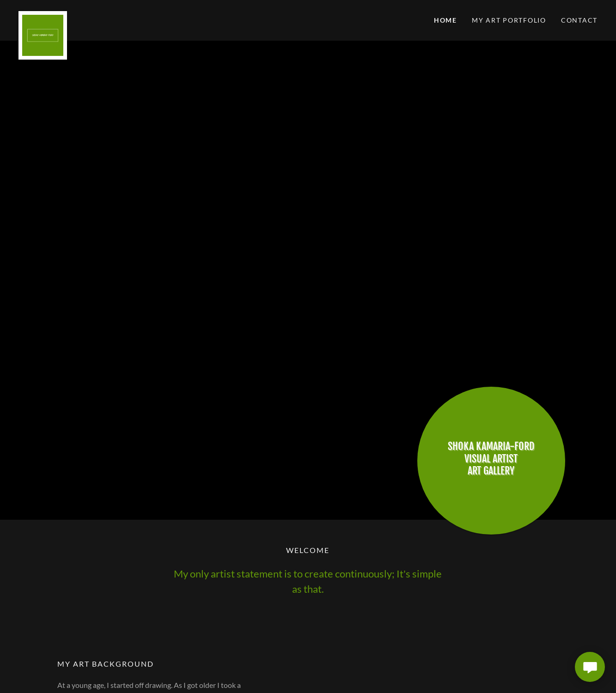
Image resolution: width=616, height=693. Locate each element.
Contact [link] (579, 20)
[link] (91, 15)
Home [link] (445, 20)
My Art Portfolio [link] (509, 20)
